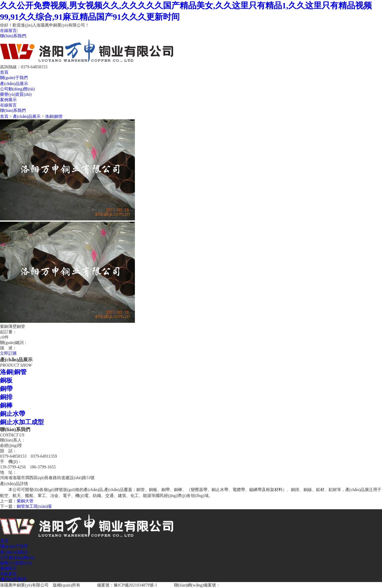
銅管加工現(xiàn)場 (34, 506)
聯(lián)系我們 (13, 36)
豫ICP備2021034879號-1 (135, 585)
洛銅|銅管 (54, 116)
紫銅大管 (25, 501)
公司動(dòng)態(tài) (17, 89)
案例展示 (8, 100)
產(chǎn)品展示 (14, 84)
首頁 (4, 72)
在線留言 (8, 31)
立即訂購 (8, 353)
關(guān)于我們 (14, 78)
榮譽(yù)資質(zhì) (16, 94)
